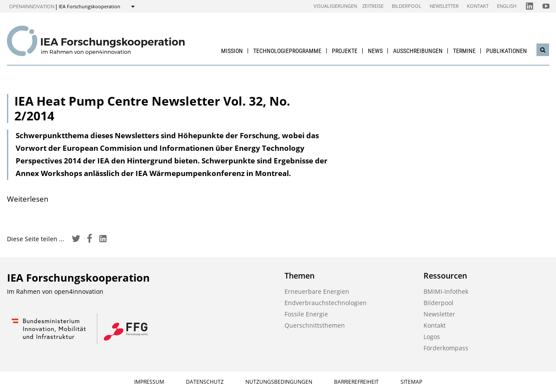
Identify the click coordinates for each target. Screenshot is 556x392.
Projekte (345, 51)
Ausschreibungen (418, 51)
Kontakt (478, 6)
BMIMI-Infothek (446, 291)
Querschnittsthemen (315, 325)
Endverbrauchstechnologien (326, 303)
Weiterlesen (28, 199)
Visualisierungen (335, 6)
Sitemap (411, 382)
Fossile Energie (306, 314)
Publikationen (506, 51)
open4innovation (32, 6)
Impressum (149, 382)
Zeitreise (373, 6)
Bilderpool (407, 6)
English (507, 6)
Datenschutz (205, 382)
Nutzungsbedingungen (279, 382)
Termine (464, 51)
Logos (432, 337)
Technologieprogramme (287, 51)
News (375, 51)
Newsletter (444, 6)
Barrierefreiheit (356, 382)
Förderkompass (446, 348)
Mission (232, 51)
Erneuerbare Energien (317, 291)
